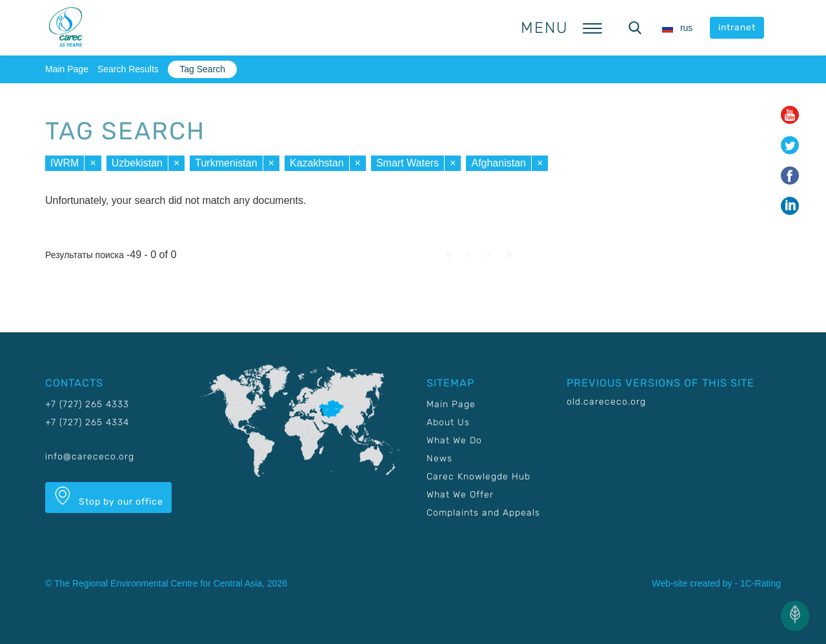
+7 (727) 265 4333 (87, 404)
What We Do (454, 440)
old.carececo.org (606, 402)
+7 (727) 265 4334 (87, 422)
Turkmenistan (226, 163)
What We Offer (460, 495)
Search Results (128, 69)
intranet (737, 27)
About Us (448, 422)
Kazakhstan (317, 163)
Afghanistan (499, 163)
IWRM (65, 163)
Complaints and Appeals (483, 513)
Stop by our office (108, 497)
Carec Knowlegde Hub (478, 477)
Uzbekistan (137, 163)
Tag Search (202, 69)
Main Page (67, 69)
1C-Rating (761, 583)
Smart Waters (408, 163)
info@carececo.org (90, 457)
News (439, 458)
